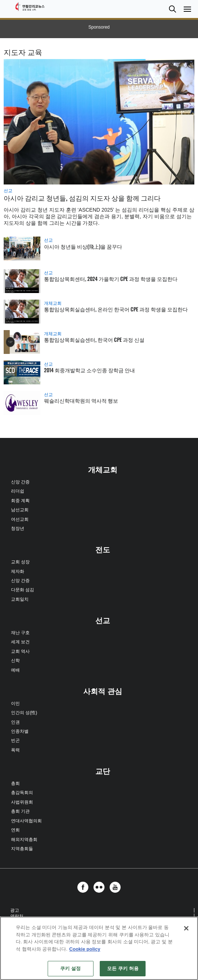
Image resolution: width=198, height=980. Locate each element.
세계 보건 (20, 642)
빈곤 (15, 741)
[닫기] (186, 928)
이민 (15, 703)
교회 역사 (20, 651)
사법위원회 (22, 802)
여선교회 (20, 519)
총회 (15, 783)
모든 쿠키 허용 (123, 968)
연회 (15, 830)
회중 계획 (20, 501)
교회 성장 (20, 562)
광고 (15, 910)
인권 (15, 722)
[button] (172, 9)
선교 (8, 191)
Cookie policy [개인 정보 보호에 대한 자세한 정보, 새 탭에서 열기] (85, 949)
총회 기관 (20, 811)
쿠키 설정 (70, 968)
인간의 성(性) (24, 713)
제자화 (18, 571)
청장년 (18, 529)
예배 (15, 670)
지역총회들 (22, 849)
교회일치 (20, 599)
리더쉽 (18, 491)
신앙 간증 (20, 482)
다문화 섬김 (23, 590)
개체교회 (53, 303)
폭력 (15, 750)
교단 (103, 771)
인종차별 (20, 731)
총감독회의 (22, 793)
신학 (15, 661)
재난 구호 (20, 633)
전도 (103, 550)
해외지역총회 (24, 840)
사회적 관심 (103, 691)
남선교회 (20, 510)
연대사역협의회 (26, 821)
